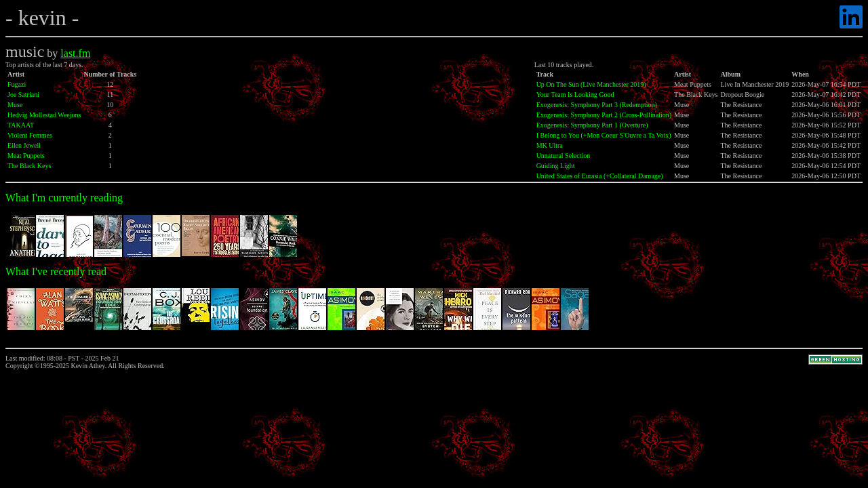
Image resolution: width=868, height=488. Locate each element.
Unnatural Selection (564, 156)
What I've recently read (56, 271)
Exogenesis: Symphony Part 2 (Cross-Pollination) (604, 115)
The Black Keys (29, 166)
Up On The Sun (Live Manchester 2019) (591, 84)
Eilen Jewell (24, 145)
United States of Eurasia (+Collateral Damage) (600, 176)
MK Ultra (550, 145)
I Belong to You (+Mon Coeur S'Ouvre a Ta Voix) (604, 135)
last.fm (75, 53)
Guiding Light (556, 166)
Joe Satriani (23, 95)
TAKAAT (21, 125)
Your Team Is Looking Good (575, 95)
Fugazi (17, 84)
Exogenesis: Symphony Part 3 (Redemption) (597, 105)
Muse (15, 105)
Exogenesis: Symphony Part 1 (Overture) (592, 125)
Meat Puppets (26, 156)
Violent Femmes (30, 135)
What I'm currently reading (64, 198)
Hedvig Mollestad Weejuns (44, 115)
